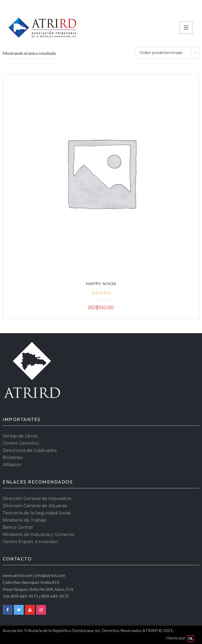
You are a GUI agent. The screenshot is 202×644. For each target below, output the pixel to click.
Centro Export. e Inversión (30, 542)
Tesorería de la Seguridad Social (37, 513)
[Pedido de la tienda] (167, 53)
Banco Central (18, 527)
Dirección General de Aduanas (35, 506)
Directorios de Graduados (30, 450)
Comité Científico (21, 443)
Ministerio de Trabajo (25, 520)
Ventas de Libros (20, 436)
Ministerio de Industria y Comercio (39, 534)
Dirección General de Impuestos (37, 499)
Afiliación (12, 465)
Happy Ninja (101, 284)
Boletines (13, 458)
